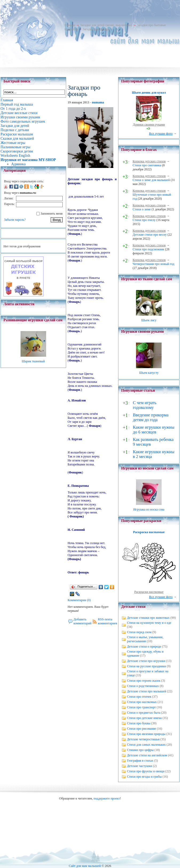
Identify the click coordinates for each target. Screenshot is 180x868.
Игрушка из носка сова (149, 509)
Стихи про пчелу (144, 220)
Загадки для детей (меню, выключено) (106, 25)
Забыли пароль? (15, 220)
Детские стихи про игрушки (146, 661)
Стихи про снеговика (147, 165)
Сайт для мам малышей (85, 866)
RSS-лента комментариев (107, 621)
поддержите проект (107, 798)
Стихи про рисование (141, 729)
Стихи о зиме (142, 209)
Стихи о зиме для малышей (151, 180)
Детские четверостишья (143, 739)
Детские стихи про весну (150, 235)
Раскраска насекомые (149, 532)
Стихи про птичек (139, 697)
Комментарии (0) (79, 600)
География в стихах (140, 761)
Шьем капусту (149, 373)
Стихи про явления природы (146, 734)
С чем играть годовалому (145, 405)
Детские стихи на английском (147, 755)
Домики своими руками (149, 124)
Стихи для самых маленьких (146, 745)
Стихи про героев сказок (144, 681)
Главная (70, 25)
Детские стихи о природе (144, 646)
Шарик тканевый (33, 361)
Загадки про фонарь (96, 29)
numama (98, 102)
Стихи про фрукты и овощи (146, 771)
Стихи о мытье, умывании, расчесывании (145, 639)
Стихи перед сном (139, 632)
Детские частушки (139, 766)
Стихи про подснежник (148, 249)
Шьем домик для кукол (149, 93)
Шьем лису (149, 320)
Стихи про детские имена (144, 718)
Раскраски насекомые (149, 592)
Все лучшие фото (161, 134)
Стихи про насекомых (142, 702)
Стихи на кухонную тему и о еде (149, 623)
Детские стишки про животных (148, 618)
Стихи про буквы (139, 723)
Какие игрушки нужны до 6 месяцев (153, 430)
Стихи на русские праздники (146, 666)
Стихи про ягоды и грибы (144, 777)
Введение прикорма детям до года (151, 417)
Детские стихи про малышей (147, 691)
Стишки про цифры (140, 750)
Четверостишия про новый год (153, 264)
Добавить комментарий (83, 621)
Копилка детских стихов (149, 161)
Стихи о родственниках (143, 686)
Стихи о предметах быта (144, 713)
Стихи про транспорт (141, 707)
